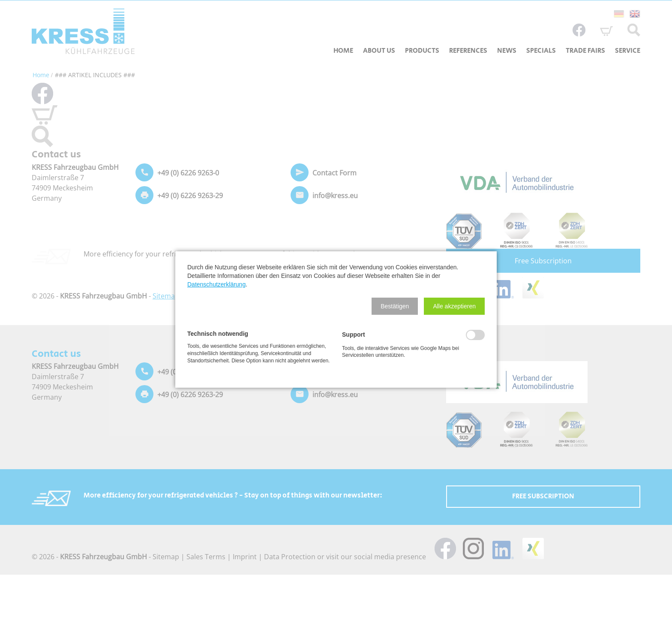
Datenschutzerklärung (216, 284)
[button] (395, 306)
